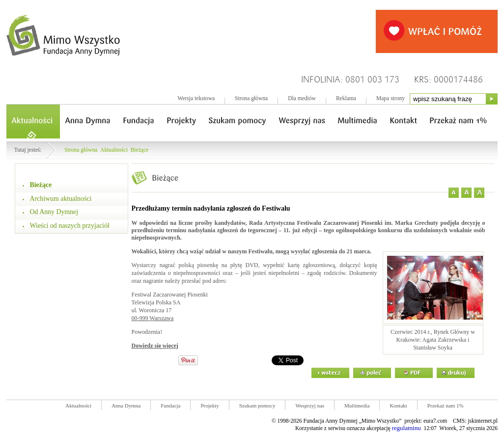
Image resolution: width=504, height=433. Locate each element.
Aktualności (114, 150)
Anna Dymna (126, 406)
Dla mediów (302, 98)
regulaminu (406, 428)
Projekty (210, 406)
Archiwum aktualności (61, 199)
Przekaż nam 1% (446, 406)
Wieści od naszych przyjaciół (70, 226)
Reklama (346, 98)
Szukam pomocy (257, 406)
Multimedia (357, 406)
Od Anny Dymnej (54, 212)
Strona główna (251, 98)
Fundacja (170, 406)
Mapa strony (391, 98)
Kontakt (398, 406)
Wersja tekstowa (196, 98)
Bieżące (140, 150)
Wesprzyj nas (310, 406)
